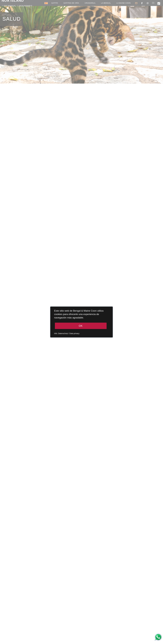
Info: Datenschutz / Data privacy (67, 333)
